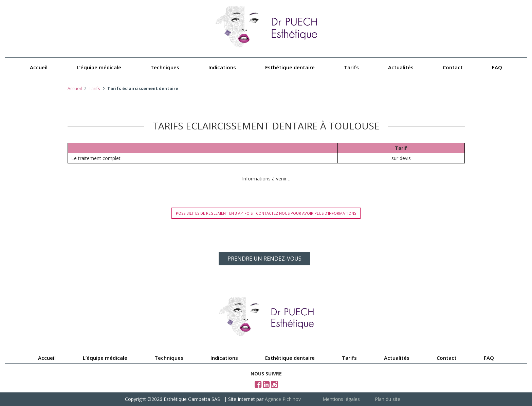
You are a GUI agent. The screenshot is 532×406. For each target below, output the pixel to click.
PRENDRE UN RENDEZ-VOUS (264, 259)
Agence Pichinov (283, 399)
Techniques (165, 67)
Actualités (401, 67)
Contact (453, 67)
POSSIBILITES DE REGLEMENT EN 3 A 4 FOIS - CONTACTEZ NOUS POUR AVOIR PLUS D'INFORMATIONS (266, 213)
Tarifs (351, 67)
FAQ (497, 67)
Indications (222, 67)
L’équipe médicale (99, 67)
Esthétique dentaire (290, 67)
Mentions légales (341, 399)
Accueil (39, 67)
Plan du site (388, 399)
